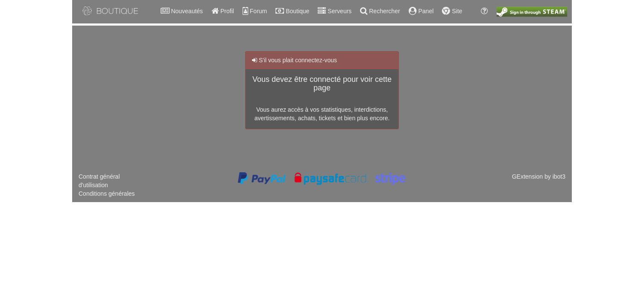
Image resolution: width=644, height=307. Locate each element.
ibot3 (559, 177)
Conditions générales (107, 194)
